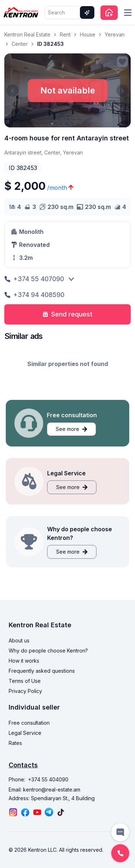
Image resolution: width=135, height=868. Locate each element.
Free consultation (29, 723)
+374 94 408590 (34, 295)
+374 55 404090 (48, 779)
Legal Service (25, 733)
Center (20, 44)
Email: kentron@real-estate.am (44, 790)
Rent (65, 34)
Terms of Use (25, 681)
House (88, 34)
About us (19, 640)
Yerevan (115, 34)
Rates (15, 743)
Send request (67, 314)
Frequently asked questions (42, 671)
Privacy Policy (25, 691)
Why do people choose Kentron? (48, 651)
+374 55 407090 (34, 279)
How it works (24, 661)
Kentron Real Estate (27, 34)
